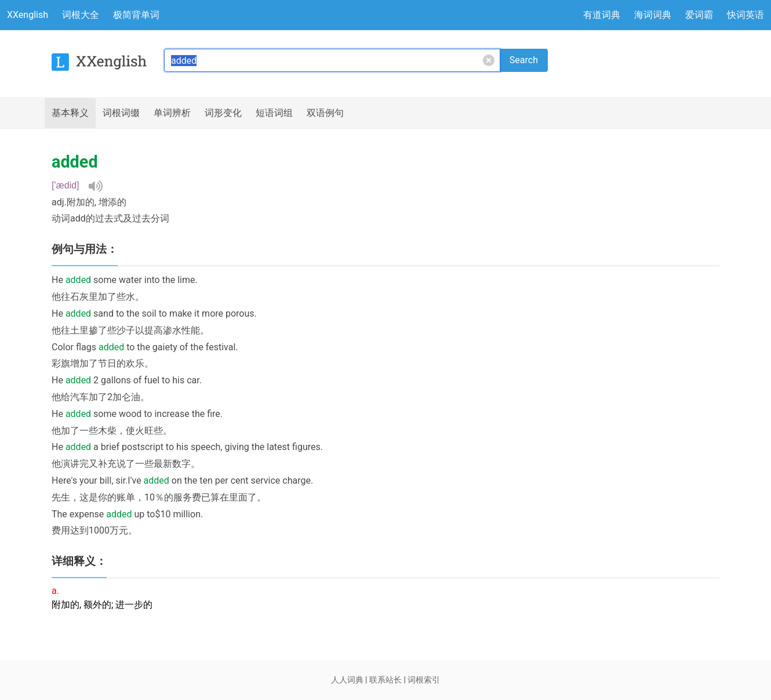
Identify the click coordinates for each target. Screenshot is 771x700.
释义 (70, 113)
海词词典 (653, 15)
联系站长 (385, 680)
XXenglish (28, 15)
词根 (121, 113)
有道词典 (602, 15)
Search (524, 60)
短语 (274, 113)
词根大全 (81, 15)
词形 (223, 113)
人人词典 (347, 680)
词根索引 (424, 680)
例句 (325, 113)
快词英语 (745, 15)
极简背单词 (136, 15)
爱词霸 (699, 15)
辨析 (172, 113)
